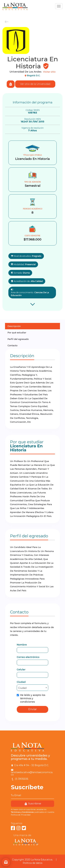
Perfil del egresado (18, 339)
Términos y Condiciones (22, 812)
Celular (21, 670)
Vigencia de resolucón (32, 128)
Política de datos (33, 863)
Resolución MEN (33, 119)
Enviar (32, 709)
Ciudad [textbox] (22, 688)
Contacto (12, 345)
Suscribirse (33, 804)
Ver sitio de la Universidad (35, 84)
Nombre (22, 645)
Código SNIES (33, 110)
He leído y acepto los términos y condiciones (31, 698)
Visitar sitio (49, 72)
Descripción (14, 326)
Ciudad (21, 682)
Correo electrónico (28, 657)
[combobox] (32, 688)
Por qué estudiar (17, 332)
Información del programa (33, 102)
